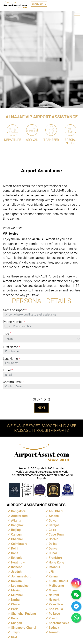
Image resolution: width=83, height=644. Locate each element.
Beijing (16, 530)
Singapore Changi (24, 628)
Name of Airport (15, 310)
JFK (51, 572)
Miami (53, 590)
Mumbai (17, 595)
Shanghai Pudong (23, 614)
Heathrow (18, 562)
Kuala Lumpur (59, 581)
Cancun (16, 534)
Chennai (17, 539)
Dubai (53, 553)
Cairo (52, 530)
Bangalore (18, 511)
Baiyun (53, 520)
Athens (54, 516)
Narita (15, 600)
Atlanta (16, 520)
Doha (15, 553)
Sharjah (17, 623)
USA (14, 637)
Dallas (53, 544)
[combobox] (8, 326)
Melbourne (56, 586)
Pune (15, 618)
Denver (54, 548)
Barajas (54, 525)
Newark (54, 600)
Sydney (54, 628)
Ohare (15, 604)
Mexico (16, 590)
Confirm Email (14, 382)
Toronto (54, 632)
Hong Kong (56, 562)
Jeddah (16, 572)
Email (8, 370)
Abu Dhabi (56, 511)
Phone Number (14, 322)
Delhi (15, 548)
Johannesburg (21, 576)
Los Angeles (20, 586)
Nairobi (54, 595)
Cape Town (56, 534)
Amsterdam (19, 516)
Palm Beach (57, 604)
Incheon (17, 567)
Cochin (53, 539)
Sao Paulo (56, 609)
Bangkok (17, 525)
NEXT (41, 408)
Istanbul (54, 567)
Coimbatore (19, 544)
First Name (11, 347)
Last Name (11, 359)
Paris (15, 609)
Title (7, 334)
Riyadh (53, 618)
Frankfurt (55, 558)
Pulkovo (54, 614)
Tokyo (15, 632)
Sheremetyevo (59, 623)
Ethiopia (17, 558)
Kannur (54, 576)
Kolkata (16, 581)
